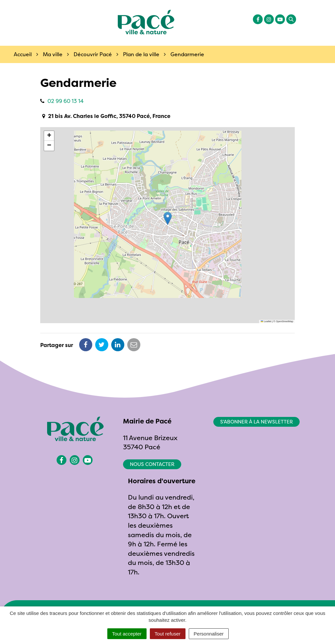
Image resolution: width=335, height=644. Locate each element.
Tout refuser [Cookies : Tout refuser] (168, 634)
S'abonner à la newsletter (256, 422)
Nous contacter (152, 464)
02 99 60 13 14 (66, 101)
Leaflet (266, 321)
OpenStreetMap (284, 321)
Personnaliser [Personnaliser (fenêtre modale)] (209, 634)
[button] (168, 218)
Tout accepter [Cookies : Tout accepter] (127, 634)
